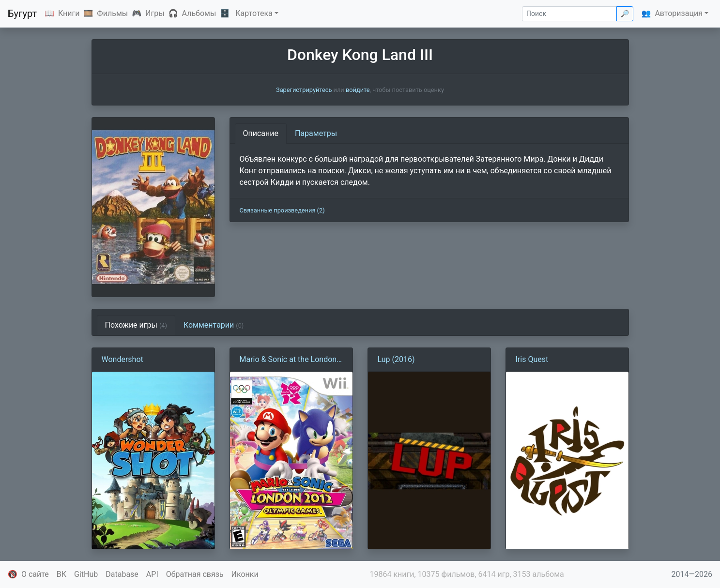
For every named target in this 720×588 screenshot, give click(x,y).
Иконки (245, 574)
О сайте (35, 574)
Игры (155, 13)
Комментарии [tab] (214, 325)
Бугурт (22, 14)
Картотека (254, 13)
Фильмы (112, 13)
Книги (69, 13)
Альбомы (199, 13)
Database (122, 574)
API (152, 574)
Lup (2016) (396, 359)
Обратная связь (195, 574)
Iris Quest (532, 359)
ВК (61, 574)
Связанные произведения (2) (282, 210)
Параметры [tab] (316, 133)
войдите (358, 90)
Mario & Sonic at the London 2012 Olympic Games (288, 360)
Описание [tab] (261, 133)
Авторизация (679, 13)
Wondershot (123, 359)
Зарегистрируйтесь (304, 90)
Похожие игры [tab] (136, 325)
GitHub (86, 574)
